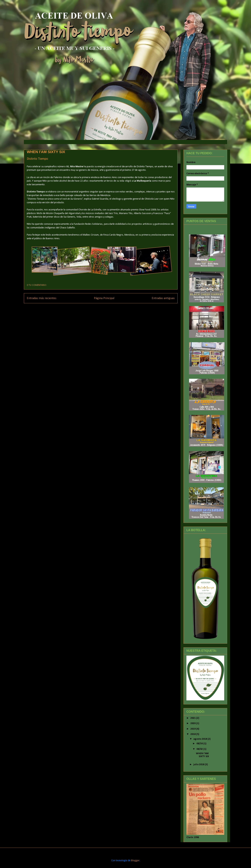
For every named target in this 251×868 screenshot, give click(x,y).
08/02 (200, 749)
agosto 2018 (200, 739)
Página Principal (104, 298)
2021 (193, 718)
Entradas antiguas (163, 298)
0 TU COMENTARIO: (37, 285)
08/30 (200, 744)
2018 (193, 734)
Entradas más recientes (42, 298)
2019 (193, 729)
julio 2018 (199, 765)
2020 (193, 723)
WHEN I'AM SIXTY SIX (46, 152)
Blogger (135, 861)
